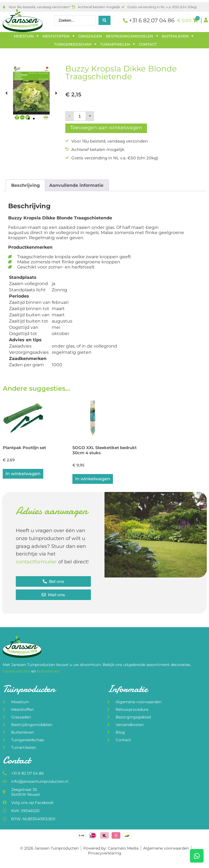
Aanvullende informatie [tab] (76, 185)
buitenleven (48, 672)
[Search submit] (104, 20)
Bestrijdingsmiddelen (132, 36)
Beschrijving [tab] (25, 185)
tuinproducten (17, 672)
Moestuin (26, 36)
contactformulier (36, 563)
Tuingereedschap (75, 44)
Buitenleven (178, 36)
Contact (148, 44)
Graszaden (90, 36)
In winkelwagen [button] (23, 474)
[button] (7, 93)
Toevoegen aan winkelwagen (106, 128)
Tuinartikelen (118, 44)
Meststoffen (59, 36)
